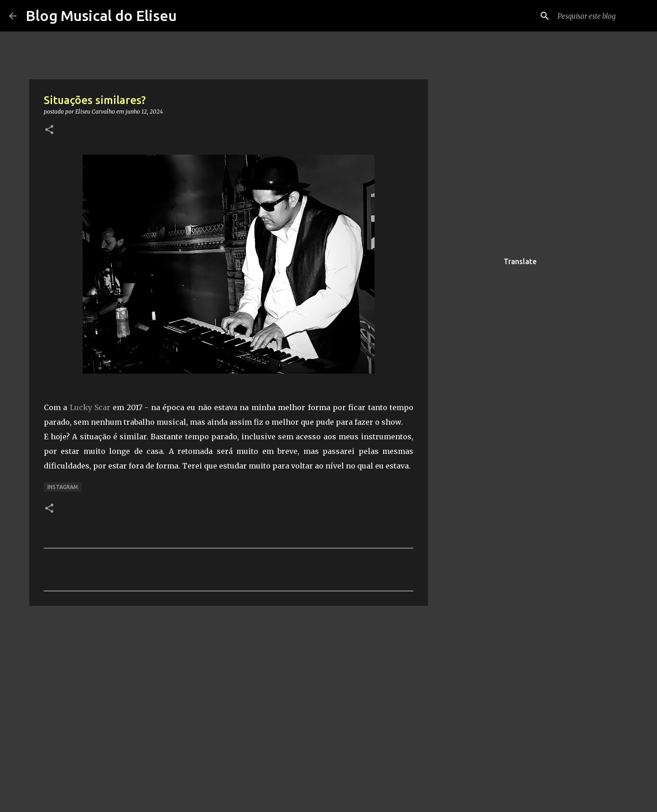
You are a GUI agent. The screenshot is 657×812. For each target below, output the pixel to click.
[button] (49, 130)
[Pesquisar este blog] (602, 16)
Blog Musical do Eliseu (101, 16)
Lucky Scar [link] (90, 407)
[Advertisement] (474, 394)
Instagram (63, 487)
